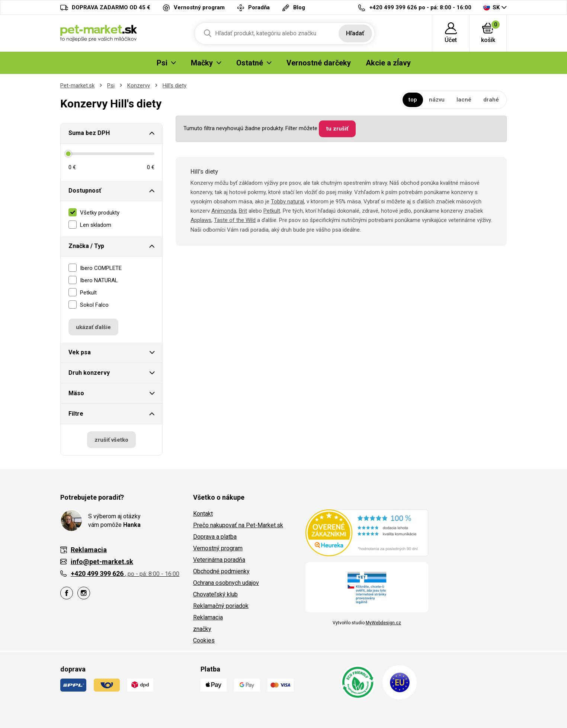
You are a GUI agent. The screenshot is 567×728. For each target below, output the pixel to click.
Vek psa (80, 352)
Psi (111, 86)
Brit (243, 211)
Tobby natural (287, 202)
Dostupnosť (85, 191)
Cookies (204, 640)
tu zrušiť (337, 129)
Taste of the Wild (235, 220)
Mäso (76, 393)
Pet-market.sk (77, 86)
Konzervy (139, 86)
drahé (491, 100)
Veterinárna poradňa (219, 560)
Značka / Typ (86, 246)
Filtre (76, 414)
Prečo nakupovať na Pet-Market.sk (238, 525)
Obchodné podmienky (221, 571)
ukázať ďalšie (93, 327)
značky (202, 629)
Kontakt (203, 514)
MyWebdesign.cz (383, 623)
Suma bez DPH (89, 133)
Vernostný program (218, 548)
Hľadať (355, 33)
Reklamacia (208, 617)
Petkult (272, 211)
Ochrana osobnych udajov (226, 583)
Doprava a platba (215, 537)
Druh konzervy (89, 373)
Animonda (224, 211)
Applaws (201, 220)
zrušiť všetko (111, 440)
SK (491, 7)
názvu (437, 100)
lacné (464, 100)
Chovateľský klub (215, 594)
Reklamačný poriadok (221, 606)
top (413, 100)
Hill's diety (174, 86)
